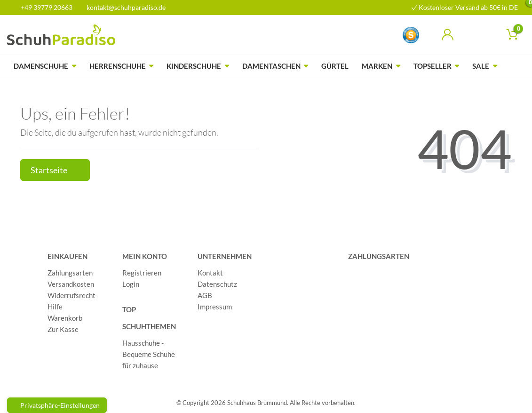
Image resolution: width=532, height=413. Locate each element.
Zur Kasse (63, 329)
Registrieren (142, 273)
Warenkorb (65, 318)
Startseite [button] (55, 170)
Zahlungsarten (70, 273)
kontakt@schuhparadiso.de (122, 7)
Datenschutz (217, 284)
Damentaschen (271, 66)
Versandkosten (71, 284)
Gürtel (335, 66)
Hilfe (55, 307)
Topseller (433, 66)
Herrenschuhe (118, 66)
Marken (377, 66)
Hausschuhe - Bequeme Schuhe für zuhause (149, 354)
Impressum (215, 307)
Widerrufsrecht (71, 295)
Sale (481, 66)
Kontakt (210, 273)
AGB (205, 295)
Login (131, 284)
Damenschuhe (41, 66)
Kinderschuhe (194, 66)
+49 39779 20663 (43, 7)
